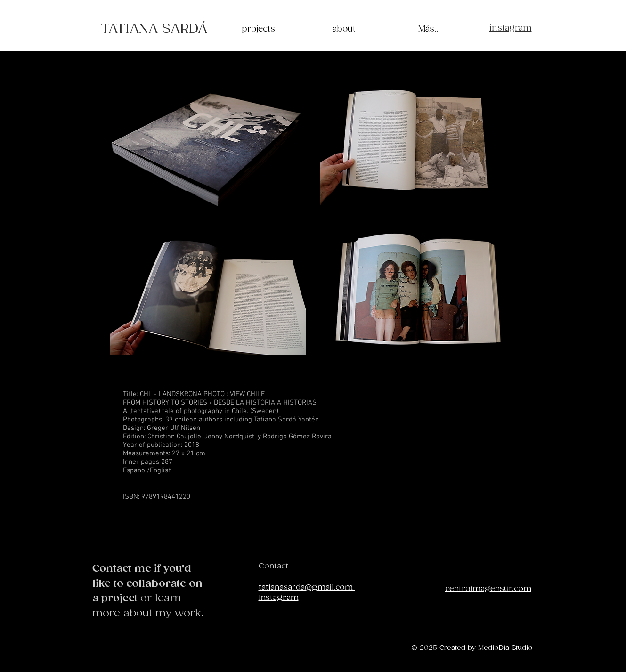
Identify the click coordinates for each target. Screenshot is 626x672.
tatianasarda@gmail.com (307, 587)
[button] (208, 148)
